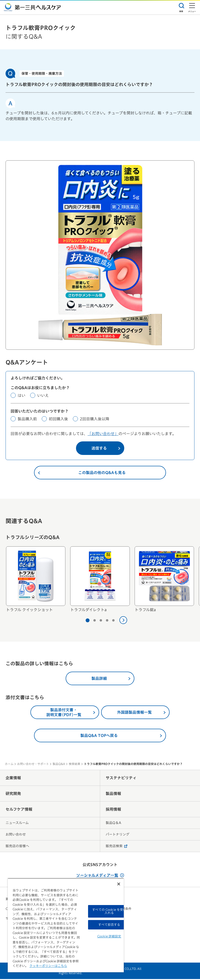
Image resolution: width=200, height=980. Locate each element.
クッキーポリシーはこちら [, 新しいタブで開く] (48, 966)
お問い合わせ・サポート (33, 765)
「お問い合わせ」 (103, 435)
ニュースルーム (17, 824)
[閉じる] (119, 884)
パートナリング (117, 835)
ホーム (9, 765)
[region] (66, 925)
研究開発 (13, 794)
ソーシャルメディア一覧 (100, 876)
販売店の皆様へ (17, 847)
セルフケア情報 (19, 810)
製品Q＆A (113, 824)
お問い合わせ (16, 835)
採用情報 (113, 810)
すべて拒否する (109, 925)
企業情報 (13, 779)
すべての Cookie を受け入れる (109, 911)
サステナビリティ (121, 779)
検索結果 (75, 765)
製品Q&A (59, 765)
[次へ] (123, 621)
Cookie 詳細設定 (109, 936)
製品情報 (113, 794)
